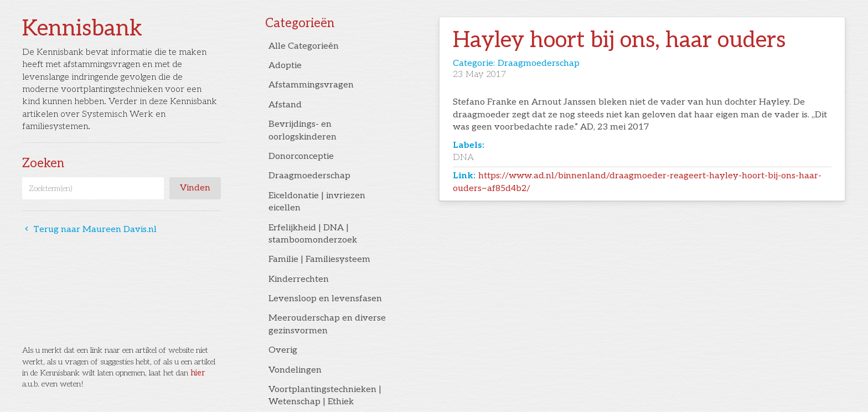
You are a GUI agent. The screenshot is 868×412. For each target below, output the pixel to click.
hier (198, 373)
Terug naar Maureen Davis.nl (89, 230)
